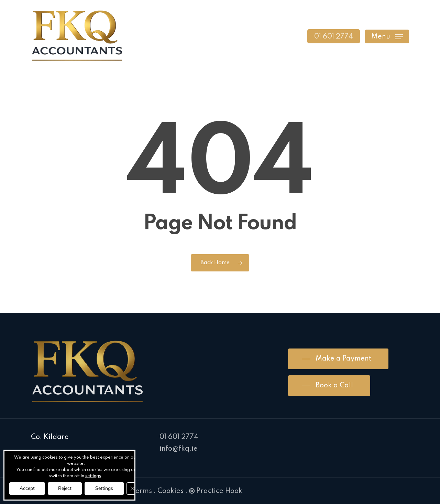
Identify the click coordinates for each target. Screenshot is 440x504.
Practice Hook (216, 491)
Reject (65, 488)
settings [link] (93, 476)
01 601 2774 (179, 437)
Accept (27, 488)
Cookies (170, 491)
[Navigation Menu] (387, 36)
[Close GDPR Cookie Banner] (133, 489)
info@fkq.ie (179, 449)
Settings (104, 488)
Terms (142, 491)
